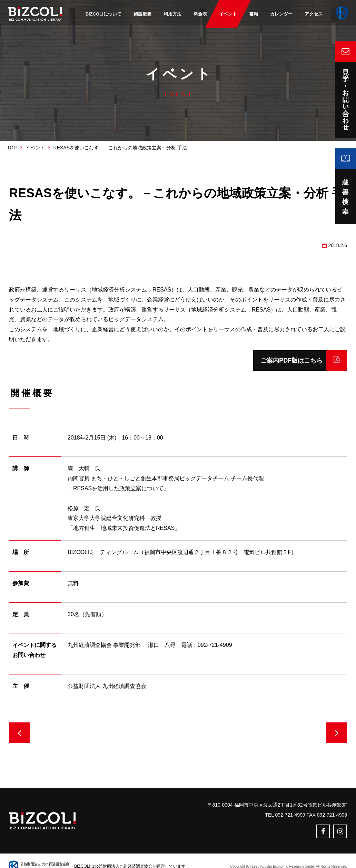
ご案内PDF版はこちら (282, 361)
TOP (12, 148)
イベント (35, 148)
